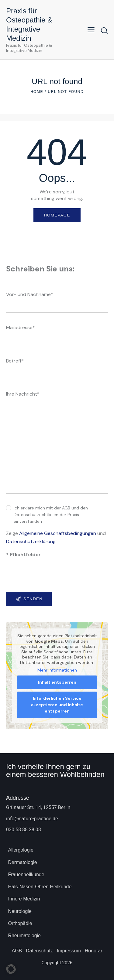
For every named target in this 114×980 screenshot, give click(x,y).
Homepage (57, 215)
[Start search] (104, 31)
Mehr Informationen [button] (57, 670)
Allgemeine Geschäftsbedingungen (58, 533)
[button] (91, 30)
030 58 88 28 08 (24, 830)
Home (37, 92)
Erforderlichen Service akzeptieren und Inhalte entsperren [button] (57, 705)
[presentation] (52, 579)
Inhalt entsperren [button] (57, 682)
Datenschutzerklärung (31, 541)
